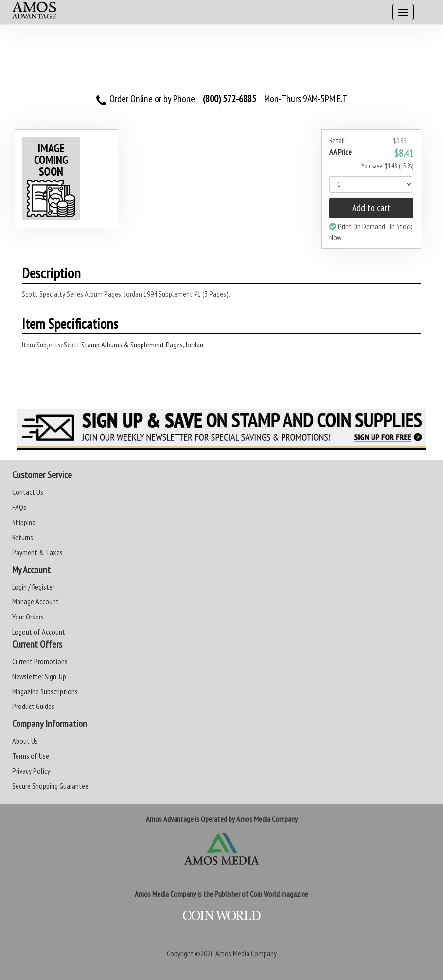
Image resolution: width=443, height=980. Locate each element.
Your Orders (28, 617)
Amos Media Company (246, 953)
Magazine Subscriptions (45, 691)
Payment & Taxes (37, 552)
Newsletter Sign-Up (39, 676)
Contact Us (28, 492)
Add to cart (371, 208)
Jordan (194, 345)
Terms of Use (31, 756)
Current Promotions (40, 661)
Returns (23, 537)
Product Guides (33, 706)
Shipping (24, 522)
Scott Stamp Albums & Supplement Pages (123, 345)
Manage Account (35, 601)
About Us (25, 741)
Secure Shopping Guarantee (50, 786)
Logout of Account (39, 632)
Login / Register (33, 587)
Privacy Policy (31, 771)
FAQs (19, 507)
